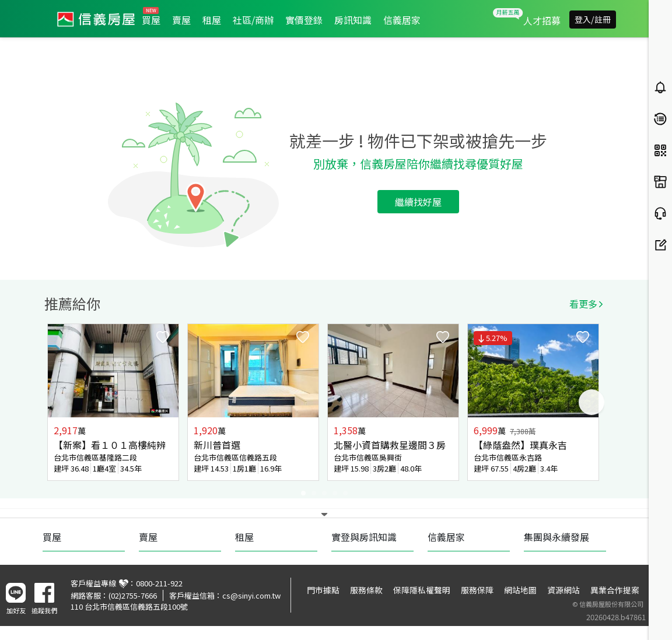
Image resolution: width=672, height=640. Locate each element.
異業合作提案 (615, 590)
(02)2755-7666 (133, 595)
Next (591, 402)
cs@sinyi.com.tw (251, 595)
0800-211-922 (159, 583)
